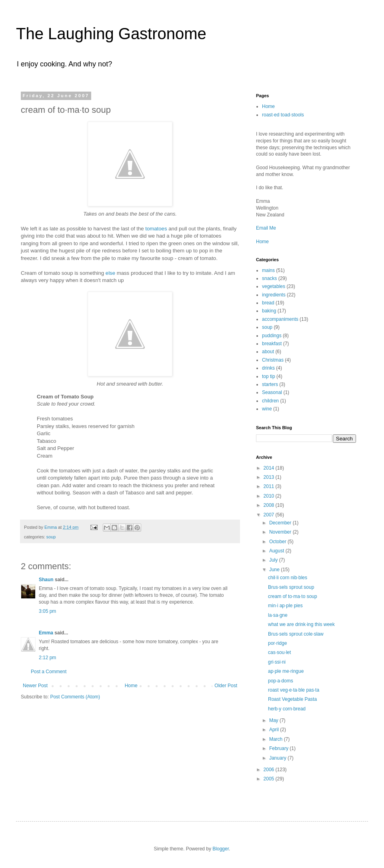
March (277, 739)
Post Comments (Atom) (75, 697)
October (278, 542)
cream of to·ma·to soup (293, 596)
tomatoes (156, 229)
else (110, 273)
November (281, 532)
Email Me (266, 228)
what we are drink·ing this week (301, 624)
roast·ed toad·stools (283, 115)
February (279, 748)
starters (270, 384)
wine (267, 409)
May (274, 720)
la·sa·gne (278, 615)
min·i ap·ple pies (285, 606)
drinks (268, 368)
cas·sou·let (279, 652)
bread (268, 303)
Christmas (273, 360)
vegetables (274, 286)
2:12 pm (47, 658)
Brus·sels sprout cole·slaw (296, 634)
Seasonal (272, 392)
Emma (46, 633)
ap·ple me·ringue (286, 671)
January (278, 758)
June (275, 570)
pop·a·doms (281, 681)
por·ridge (277, 643)
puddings (272, 336)
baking (269, 311)
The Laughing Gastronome (111, 34)
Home (131, 686)
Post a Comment (49, 672)
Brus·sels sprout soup (291, 587)
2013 (270, 477)
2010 (270, 496)
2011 (270, 486)
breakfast (272, 344)
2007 (270, 515)
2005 (270, 779)
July (274, 560)
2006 (270, 770)
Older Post (226, 686)
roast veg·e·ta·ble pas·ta (294, 690)
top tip (269, 376)
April (275, 730)
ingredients (274, 295)
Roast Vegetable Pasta (292, 699)
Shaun (46, 580)
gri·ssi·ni (277, 662)
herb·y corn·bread (287, 709)
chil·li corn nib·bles (288, 578)
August (277, 551)
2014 (270, 468)
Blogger (221, 849)
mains (268, 270)
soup (51, 537)
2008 (270, 505)
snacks (269, 278)
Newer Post (35, 686)
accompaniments (280, 319)
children (270, 401)
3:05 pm (47, 611)
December (281, 523)
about (268, 352)
